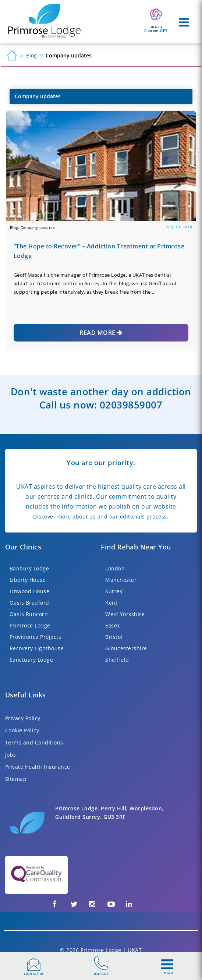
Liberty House (28, 580)
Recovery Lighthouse (37, 648)
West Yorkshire (125, 614)
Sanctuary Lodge (31, 660)
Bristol (114, 637)
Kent (111, 603)
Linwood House (30, 591)
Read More (98, 333)
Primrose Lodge (30, 625)
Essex (113, 625)
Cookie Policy (22, 730)
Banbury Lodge (29, 568)
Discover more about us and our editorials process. (101, 516)
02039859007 (131, 405)
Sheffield (117, 660)
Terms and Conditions (34, 742)
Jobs (11, 755)
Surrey (114, 591)
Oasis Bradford (29, 603)
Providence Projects (36, 637)
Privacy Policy (23, 718)
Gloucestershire (126, 648)
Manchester (121, 580)
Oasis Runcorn (29, 614)
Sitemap (16, 779)
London (115, 568)
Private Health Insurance (38, 767)
